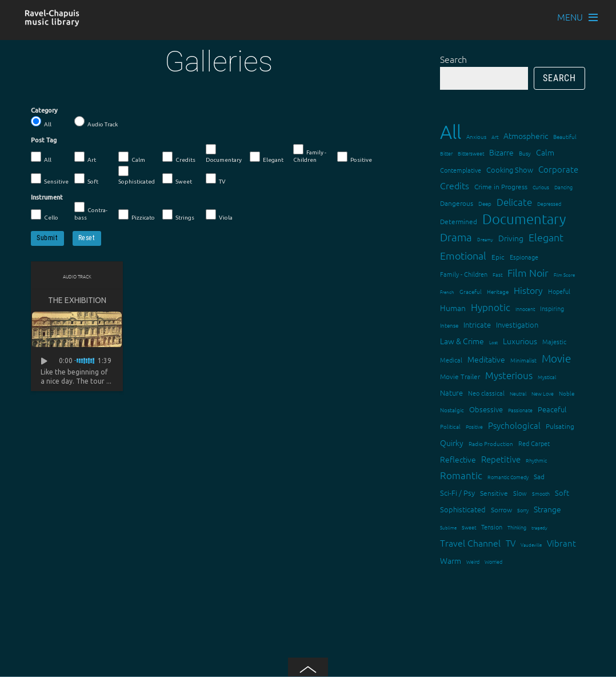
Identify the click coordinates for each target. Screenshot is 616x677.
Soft (86, 179)
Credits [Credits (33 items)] (455, 185)
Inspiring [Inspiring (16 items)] (552, 308)
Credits (179, 157)
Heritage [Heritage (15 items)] (498, 291)
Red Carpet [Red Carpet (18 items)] (534, 443)
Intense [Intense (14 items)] (449, 325)
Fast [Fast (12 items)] (497, 274)
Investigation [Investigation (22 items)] (517, 324)
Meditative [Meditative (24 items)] (486, 359)
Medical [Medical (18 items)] (451, 360)
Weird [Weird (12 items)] (473, 561)
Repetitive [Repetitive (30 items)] (501, 459)
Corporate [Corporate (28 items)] (558, 169)
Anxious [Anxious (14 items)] (476, 136)
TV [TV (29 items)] (511, 543)
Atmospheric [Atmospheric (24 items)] (526, 136)
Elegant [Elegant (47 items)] (546, 237)
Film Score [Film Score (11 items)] (564, 275)
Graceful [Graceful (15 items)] (471, 291)
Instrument (47, 197)
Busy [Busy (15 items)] (525, 153)
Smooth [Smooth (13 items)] (541, 493)
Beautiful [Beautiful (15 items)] (565, 136)
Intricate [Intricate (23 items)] (477, 324)
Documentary (224, 154)
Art (85, 157)
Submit (47, 238)
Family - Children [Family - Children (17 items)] (464, 274)
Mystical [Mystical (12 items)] (547, 377)
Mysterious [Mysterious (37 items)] (509, 375)
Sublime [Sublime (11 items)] (448, 527)
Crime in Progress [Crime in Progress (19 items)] (501, 186)
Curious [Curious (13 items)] (541, 187)
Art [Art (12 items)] (495, 136)
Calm (132, 157)
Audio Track (96, 122)
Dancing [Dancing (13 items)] (563, 187)
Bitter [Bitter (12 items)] (446, 153)
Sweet (177, 179)
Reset (87, 238)
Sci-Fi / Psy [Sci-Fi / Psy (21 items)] (457, 493)
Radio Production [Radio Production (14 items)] (491, 443)
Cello (45, 215)
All (41, 122)
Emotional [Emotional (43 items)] (463, 255)
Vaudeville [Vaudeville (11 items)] (531, 545)
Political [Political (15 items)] (450, 426)
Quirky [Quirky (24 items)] (452, 443)
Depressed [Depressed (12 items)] (549, 203)
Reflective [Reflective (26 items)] (458, 459)
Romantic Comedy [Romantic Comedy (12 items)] (508, 477)
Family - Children (310, 154)
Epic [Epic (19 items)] (498, 257)
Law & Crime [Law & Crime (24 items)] (462, 341)
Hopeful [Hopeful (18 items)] (559, 291)
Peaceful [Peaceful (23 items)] (552, 409)
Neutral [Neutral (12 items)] (518, 393)
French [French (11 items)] (447, 292)
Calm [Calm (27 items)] (545, 152)
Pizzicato (137, 215)
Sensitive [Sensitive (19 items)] (494, 493)
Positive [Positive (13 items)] (474, 426)
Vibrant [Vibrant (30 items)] (561, 543)
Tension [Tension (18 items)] (492, 527)
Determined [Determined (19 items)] (459, 221)
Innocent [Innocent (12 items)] (525, 308)
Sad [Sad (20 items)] (539, 476)
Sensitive (50, 179)
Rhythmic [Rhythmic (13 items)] (536, 460)
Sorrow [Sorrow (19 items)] (501, 509)
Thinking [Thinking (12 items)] (517, 527)
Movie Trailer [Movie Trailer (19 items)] (460, 376)
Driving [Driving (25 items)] (511, 238)
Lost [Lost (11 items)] (493, 342)
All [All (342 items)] (451, 132)
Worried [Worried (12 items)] (493, 561)
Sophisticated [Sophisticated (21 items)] (463, 509)
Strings (178, 215)
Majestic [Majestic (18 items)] (554, 341)
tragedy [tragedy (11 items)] (539, 527)
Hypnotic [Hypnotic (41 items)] (491, 307)
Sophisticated (137, 175)
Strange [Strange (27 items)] (547, 509)
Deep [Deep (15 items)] (485, 203)
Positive (355, 157)
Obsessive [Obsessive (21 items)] (486, 409)
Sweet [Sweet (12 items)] (469, 527)
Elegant (267, 157)
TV (216, 179)
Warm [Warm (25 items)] (451, 560)
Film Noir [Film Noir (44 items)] (528, 272)
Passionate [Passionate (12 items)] (520, 410)
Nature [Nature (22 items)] (451, 393)
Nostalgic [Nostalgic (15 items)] (452, 410)
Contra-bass (91, 211)
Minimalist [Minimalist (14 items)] (523, 360)
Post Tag (44, 140)
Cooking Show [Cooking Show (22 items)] (510, 170)
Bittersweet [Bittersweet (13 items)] (471, 153)
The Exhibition (77, 300)
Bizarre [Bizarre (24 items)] (501, 152)
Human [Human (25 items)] (453, 308)
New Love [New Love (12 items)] (543, 393)
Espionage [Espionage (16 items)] (524, 257)
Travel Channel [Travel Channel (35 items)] (470, 543)
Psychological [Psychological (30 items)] (514, 425)
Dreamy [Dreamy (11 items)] (485, 239)
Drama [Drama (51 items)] (456, 237)
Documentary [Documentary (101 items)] (524, 219)
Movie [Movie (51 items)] (556, 358)
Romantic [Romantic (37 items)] (461, 475)
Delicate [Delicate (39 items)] (514, 202)
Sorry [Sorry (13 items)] (523, 510)
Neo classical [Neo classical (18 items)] (486, 393)
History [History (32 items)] (528, 290)
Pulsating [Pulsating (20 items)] (560, 426)
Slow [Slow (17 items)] (520, 493)
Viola (219, 215)
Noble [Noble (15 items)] (567, 393)
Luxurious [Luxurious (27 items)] (520, 341)
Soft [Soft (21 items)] (562, 493)
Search (453, 59)
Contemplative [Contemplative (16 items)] (461, 170)
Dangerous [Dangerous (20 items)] (457, 203)
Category (44, 110)
